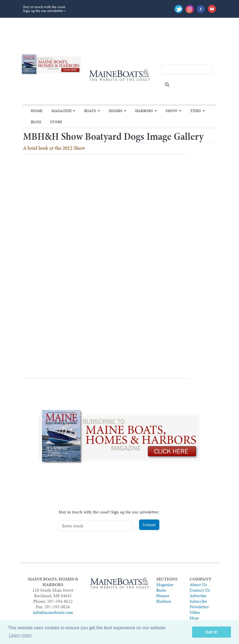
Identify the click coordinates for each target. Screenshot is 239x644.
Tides (196, 111)
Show (172, 111)
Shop (194, 618)
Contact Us (200, 590)
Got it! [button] (212, 632)
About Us (198, 585)
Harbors (144, 111)
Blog (36, 122)
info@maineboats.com (53, 612)
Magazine (61, 111)
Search (167, 85)
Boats (90, 111)
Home (37, 111)
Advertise (198, 596)
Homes (116, 111)
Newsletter (199, 607)
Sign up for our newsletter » (44, 11)
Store (56, 122)
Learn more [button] (20, 635)
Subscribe (198, 601)
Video (195, 612)
